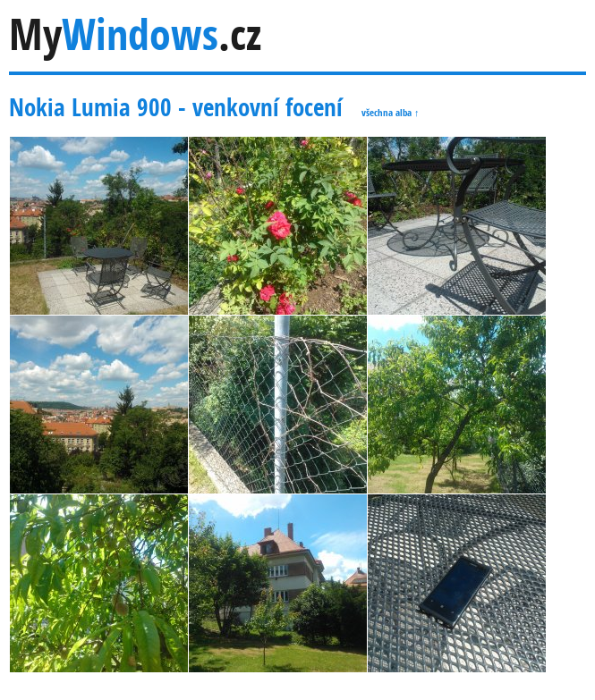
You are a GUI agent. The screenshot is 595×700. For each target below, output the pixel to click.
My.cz (135, 34)
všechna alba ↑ (391, 112)
